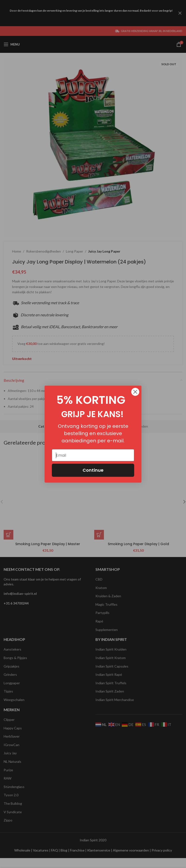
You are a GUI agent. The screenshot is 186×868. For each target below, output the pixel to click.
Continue (93, 470)
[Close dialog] (135, 392)
